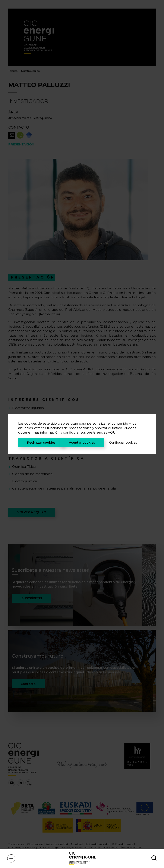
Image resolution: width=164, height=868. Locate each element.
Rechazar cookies (41, 443)
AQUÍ (112, 432)
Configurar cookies (123, 443)
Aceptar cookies (82, 443)
